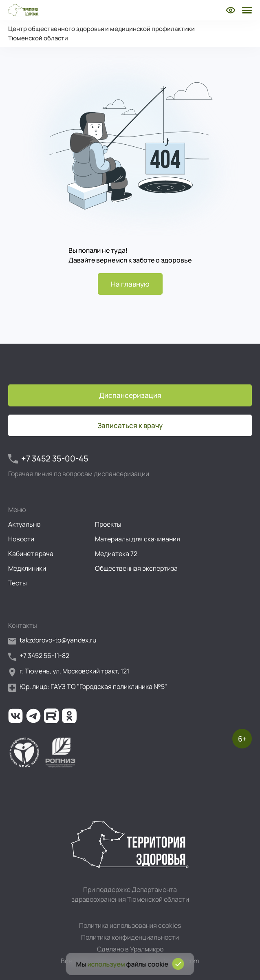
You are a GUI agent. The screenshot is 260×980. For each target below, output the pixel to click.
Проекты (108, 524)
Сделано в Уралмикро (130, 949)
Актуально (24, 524)
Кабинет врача (31, 554)
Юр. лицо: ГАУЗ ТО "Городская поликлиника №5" (88, 687)
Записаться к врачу (130, 425)
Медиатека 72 (116, 554)
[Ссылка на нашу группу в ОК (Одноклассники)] (69, 716)
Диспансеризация (130, 395)
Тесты (18, 583)
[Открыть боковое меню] (246, 10)
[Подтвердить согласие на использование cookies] (178, 964)
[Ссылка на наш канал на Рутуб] (51, 716)
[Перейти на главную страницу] (23, 10)
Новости (21, 539)
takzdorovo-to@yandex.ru (52, 641)
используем (106, 964)
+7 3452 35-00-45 (48, 459)
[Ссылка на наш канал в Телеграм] (33, 716)
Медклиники (27, 568)
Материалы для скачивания (138, 539)
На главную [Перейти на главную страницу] (130, 284)
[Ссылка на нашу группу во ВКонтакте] (15, 716)
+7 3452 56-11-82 (39, 656)
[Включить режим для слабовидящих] (231, 10)
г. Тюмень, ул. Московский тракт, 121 (69, 672)
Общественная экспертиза (136, 568)
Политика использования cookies (130, 925)
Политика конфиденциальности (130, 937)
